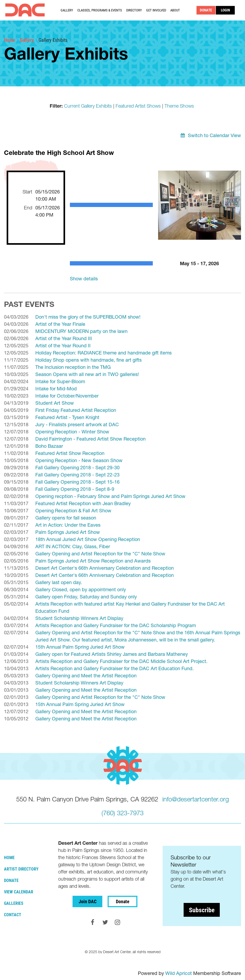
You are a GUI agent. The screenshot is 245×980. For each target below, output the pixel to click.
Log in (225, 10)
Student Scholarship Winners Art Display (79, 618)
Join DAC (88, 901)
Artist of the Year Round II (63, 346)
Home (10, 40)
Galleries (14, 903)
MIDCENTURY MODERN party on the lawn (81, 331)
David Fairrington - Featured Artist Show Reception (90, 439)
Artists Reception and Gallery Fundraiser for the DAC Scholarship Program (116, 625)
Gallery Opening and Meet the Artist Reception (86, 676)
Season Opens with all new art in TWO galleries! (87, 374)
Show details (84, 279)
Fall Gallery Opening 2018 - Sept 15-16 (77, 482)
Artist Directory (21, 869)
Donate (11, 880)
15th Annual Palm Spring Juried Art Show (80, 647)
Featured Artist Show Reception (70, 453)
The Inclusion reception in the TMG (73, 367)
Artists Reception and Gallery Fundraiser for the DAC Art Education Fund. (115, 668)
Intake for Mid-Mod (56, 389)
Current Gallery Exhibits (88, 106)
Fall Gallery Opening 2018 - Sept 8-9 (75, 489)
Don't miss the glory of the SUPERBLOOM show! (88, 317)
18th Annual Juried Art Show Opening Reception (88, 539)
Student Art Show (55, 403)
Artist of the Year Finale (60, 324)
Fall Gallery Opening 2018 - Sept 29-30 (77, 468)
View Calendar (19, 892)
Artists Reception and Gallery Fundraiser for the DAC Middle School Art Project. (121, 661)
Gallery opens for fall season (66, 518)
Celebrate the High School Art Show (59, 153)
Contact (13, 914)
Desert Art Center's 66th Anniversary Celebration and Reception (105, 568)
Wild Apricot (179, 973)
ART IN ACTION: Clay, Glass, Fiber (73, 546)
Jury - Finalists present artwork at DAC (77, 424)
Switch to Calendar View (214, 135)
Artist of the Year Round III (64, 338)
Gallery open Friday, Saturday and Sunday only (86, 597)
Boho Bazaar (49, 446)
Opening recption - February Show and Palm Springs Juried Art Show (110, 496)
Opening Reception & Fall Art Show (73, 511)
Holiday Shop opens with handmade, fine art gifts (88, 360)
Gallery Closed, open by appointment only (81, 590)
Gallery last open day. (59, 582)
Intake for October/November (67, 396)
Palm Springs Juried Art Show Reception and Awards (93, 561)
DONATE (206, 10)
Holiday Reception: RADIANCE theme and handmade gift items (104, 353)
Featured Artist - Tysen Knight (67, 417)
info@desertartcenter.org (196, 799)
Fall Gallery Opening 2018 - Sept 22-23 (77, 475)
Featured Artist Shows (138, 106)
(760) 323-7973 (122, 813)
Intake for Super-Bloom (60, 381)
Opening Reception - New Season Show (79, 460)
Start (27, 192)
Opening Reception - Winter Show (72, 432)
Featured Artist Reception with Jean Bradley (83, 503)
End (28, 208)
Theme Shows (179, 106)
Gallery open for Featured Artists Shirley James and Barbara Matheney (112, 654)
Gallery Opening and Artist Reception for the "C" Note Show (100, 554)
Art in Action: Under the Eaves (68, 525)
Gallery (27, 40)
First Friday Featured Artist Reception (76, 410)
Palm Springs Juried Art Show (68, 532)
